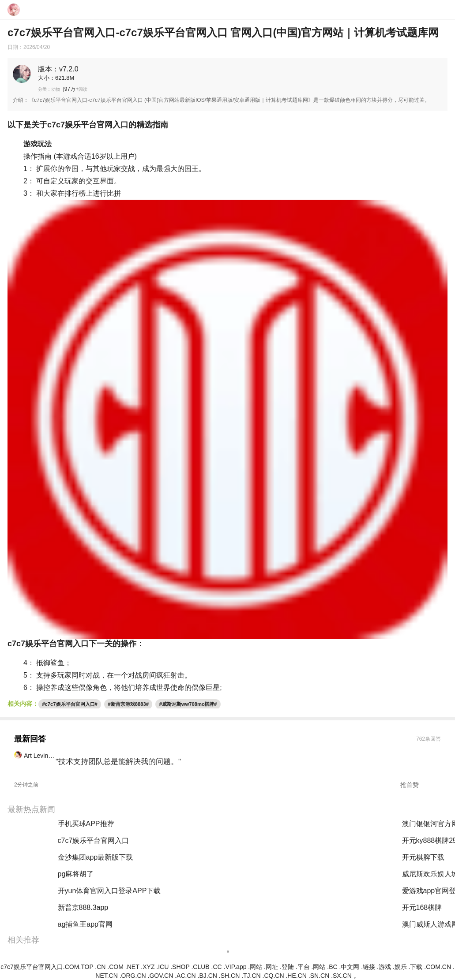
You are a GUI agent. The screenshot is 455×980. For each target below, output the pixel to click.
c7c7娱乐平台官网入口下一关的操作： (76, 644)
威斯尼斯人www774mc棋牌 (223, 924)
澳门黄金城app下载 (210, 857)
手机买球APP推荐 (86, 824)
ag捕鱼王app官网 (85, 924)
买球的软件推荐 (204, 824)
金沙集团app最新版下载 (96, 857)
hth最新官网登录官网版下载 (223, 840)
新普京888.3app (83, 907)
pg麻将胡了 (198, 907)
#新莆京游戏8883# (128, 704)
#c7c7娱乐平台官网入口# (70, 704)
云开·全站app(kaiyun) (213, 891)
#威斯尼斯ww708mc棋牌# (188, 704)
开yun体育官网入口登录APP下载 (109, 891)
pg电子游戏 (198, 874)
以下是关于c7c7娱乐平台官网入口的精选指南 (88, 125)
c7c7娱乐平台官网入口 (94, 840)
